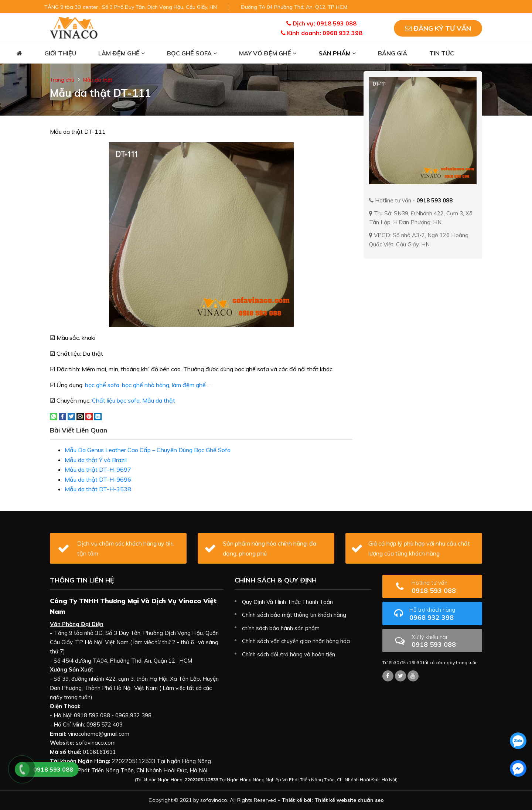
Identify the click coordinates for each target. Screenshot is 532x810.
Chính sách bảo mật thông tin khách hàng (294, 615)
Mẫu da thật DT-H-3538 (98, 489)
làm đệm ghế (189, 385)
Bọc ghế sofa (192, 53)
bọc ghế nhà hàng (146, 385)
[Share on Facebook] (62, 416)
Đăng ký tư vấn (438, 28)
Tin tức (442, 53)
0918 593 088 (444, 587)
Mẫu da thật (98, 80)
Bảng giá (393, 53)
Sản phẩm (337, 53)
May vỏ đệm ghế (268, 53)
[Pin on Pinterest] (89, 416)
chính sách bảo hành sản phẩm (281, 628)
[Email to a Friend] (80, 416)
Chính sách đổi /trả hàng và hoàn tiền (289, 654)
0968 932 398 (443, 614)
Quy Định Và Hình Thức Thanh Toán (287, 602)
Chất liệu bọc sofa (116, 400)
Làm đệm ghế (122, 53)
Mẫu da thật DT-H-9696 (98, 479)
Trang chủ (62, 80)
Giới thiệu (60, 53)
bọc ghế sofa (102, 385)
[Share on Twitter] (71, 416)
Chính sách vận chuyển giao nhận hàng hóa (296, 641)
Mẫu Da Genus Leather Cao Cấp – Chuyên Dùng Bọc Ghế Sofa (148, 450)
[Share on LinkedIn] (98, 416)
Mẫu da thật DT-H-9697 (98, 469)
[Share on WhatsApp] (54, 416)
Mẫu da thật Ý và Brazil (96, 460)
